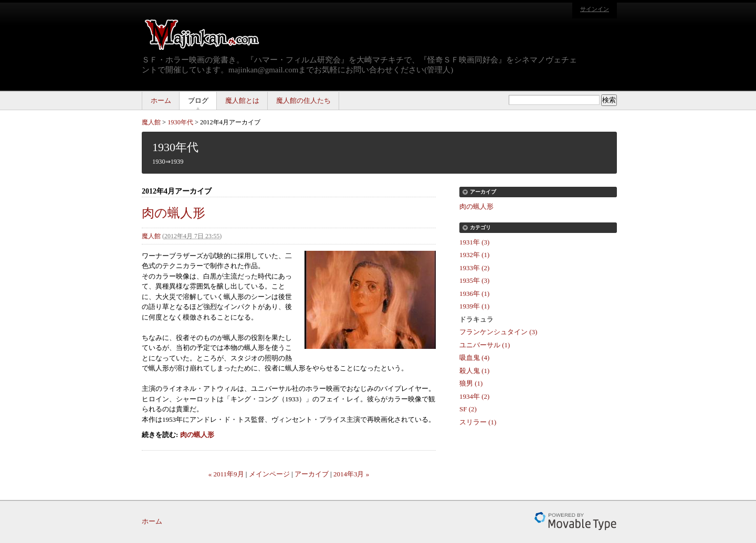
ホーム (161, 100)
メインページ (269, 474)
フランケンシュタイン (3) (498, 332)
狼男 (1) (471, 383)
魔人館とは (242, 100)
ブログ (198, 100)
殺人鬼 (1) (474, 371)
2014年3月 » (351, 474)
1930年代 (180, 122)
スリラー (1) (478, 422)
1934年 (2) (474, 396)
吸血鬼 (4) (474, 358)
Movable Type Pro (575, 521)
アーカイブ (312, 474)
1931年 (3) (474, 242)
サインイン (595, 9)
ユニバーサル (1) (485, 345)
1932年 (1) (474, 255)
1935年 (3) (474, 280)
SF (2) (468, 409)
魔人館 (151, 122)
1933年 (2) (474, 268)
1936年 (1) (474, 294)
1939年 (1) (474, 306)
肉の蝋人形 (174, 213)
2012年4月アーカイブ (230, 122)
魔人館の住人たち (303, 100)
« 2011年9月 (226, 474)
